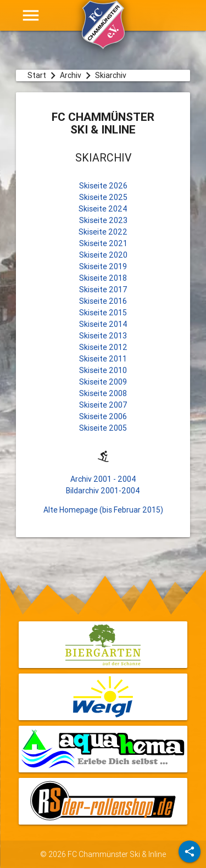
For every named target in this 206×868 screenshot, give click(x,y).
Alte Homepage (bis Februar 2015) (103, 510)
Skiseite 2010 (103, 370)
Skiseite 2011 (103, 359)
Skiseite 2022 (103, 232)
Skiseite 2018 (103, 278)
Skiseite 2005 (103, 428)
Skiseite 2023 (103, 220)
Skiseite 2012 (103, 347)
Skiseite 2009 (103, 382)
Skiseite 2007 (103, 405)
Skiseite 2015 (103, 313)
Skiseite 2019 (103, 266)
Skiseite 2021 (103, 243)
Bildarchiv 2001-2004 (103, 491)
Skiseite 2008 (103, 393)
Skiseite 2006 (103, 416)
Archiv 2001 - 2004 (103, 479)
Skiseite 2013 (103, 336)
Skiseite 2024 (103, 209)
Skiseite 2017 (103, 290)
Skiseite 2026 (103, 186)
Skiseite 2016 (103, 301)
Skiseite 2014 (103, 324)
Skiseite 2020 (103, 255)
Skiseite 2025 (103, 197)
